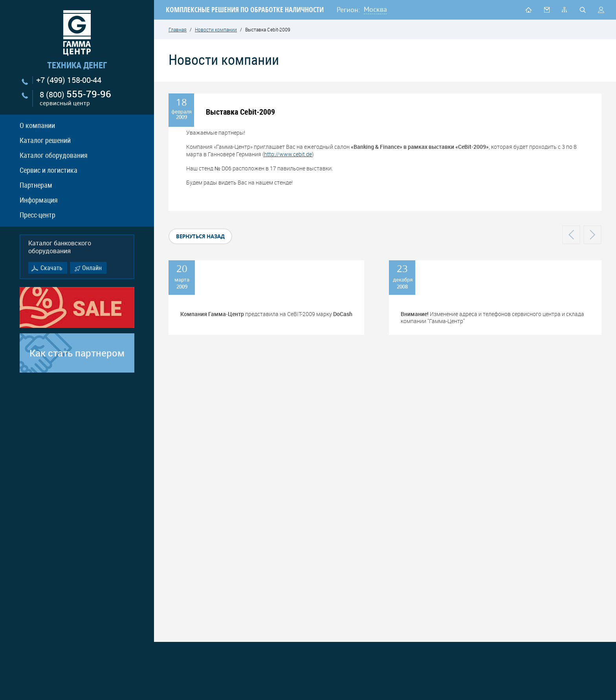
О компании (37, 125)
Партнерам (36, 185)
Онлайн (92, 268)
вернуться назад (200, 236)
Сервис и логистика (49, 170)
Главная (178, 29)
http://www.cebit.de (288, 154)
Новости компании (216, 29)
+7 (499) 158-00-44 (69, 80)
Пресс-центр (38, 215)
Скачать (51, 268)
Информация (39, 200)
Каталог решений (45, 140)
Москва (375, 9)
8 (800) (75, 98)
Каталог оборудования (54, 155)
